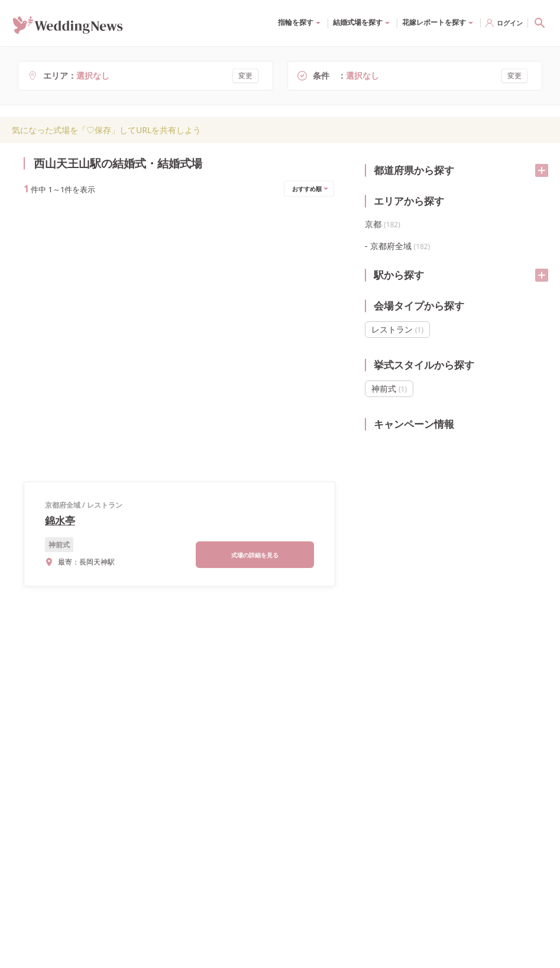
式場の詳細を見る (255, 288)
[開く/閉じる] (542, 170)
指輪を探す (296, 22)
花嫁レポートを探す (434, 22)
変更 (245, 75)
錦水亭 (60, 253)
